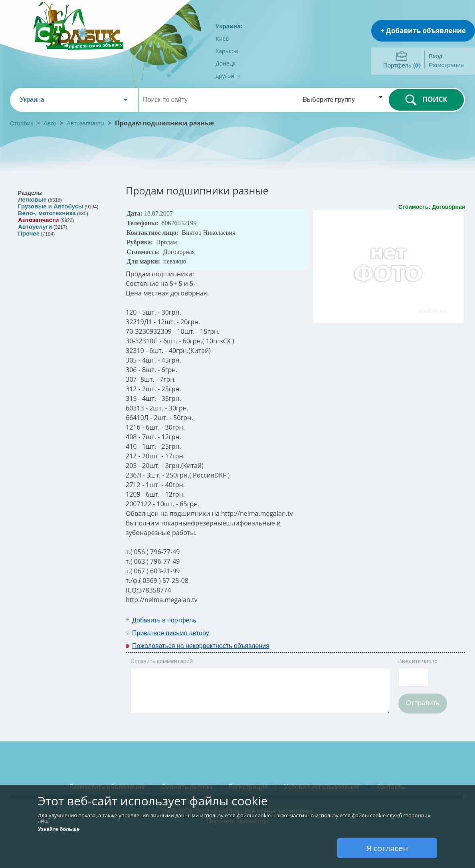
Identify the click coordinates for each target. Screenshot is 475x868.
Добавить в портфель (164, 620)
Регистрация (446, 65)
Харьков (227, 51)
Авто (50, 123)
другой (228, 76)
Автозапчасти (86, 123)
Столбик (22, 123)
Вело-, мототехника (47, 213)
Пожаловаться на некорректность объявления (201, 646)
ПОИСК (426, 100)
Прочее (29, 233)
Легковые (32, 199)
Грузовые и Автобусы (51, 206)
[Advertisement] (360, 626)
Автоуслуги (35, 227)
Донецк (226, 63)
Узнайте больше (59, 829)
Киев (222, 39)
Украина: (229, 26)
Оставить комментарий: (162, 661)
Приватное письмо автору (171, 633)
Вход (435, 56)
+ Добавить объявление (423, 31)
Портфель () (402, 65)
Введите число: (419, 661)
